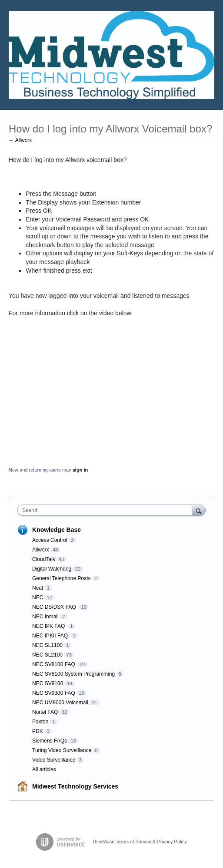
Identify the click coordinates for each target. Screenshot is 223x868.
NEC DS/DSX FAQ (55, 607)
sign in (80, 470)
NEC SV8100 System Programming (73, 674)
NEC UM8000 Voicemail (60, 703)
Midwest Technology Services (75, 786)
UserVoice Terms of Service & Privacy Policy (140, 842)
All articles (44, 769)
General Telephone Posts (62, 578)
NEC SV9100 (48, 683)
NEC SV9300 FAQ (54, 693)
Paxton (40, 722)
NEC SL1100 (47, 645)
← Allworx (20, 140)
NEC (38, 597)
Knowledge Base (57, 530)
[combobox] (107, 510)
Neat (38, 588)
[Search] (199, 510)
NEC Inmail (45, 617)
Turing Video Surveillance (62, 750)
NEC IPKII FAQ (51, 636)
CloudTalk (44, 559)
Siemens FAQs (50, 741)
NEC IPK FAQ (49, 626)
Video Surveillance (54, 760)
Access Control (50, 540)
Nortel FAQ (45, 712)
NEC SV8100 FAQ (54, 664)
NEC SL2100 (47, 655)
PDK (38, 731)
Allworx (41, 550)
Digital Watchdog (52, 569)
